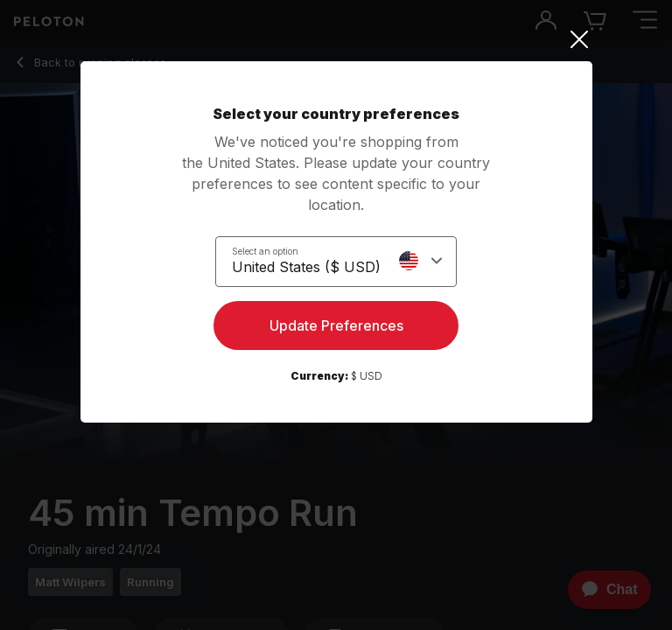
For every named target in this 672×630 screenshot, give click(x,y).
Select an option (265, 251)
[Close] (336, 39)
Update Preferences (336, 325)
